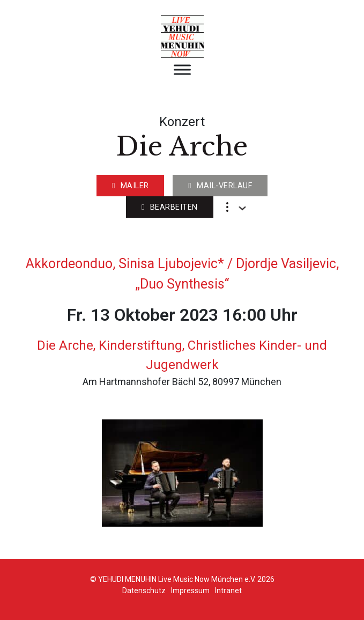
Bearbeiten (170, 207)
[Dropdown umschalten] (242, 208)
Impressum (190, 591)
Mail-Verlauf (220, 186)
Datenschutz (144, 591)
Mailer (131, 186)
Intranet (228, 591)
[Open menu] (182, 70)
